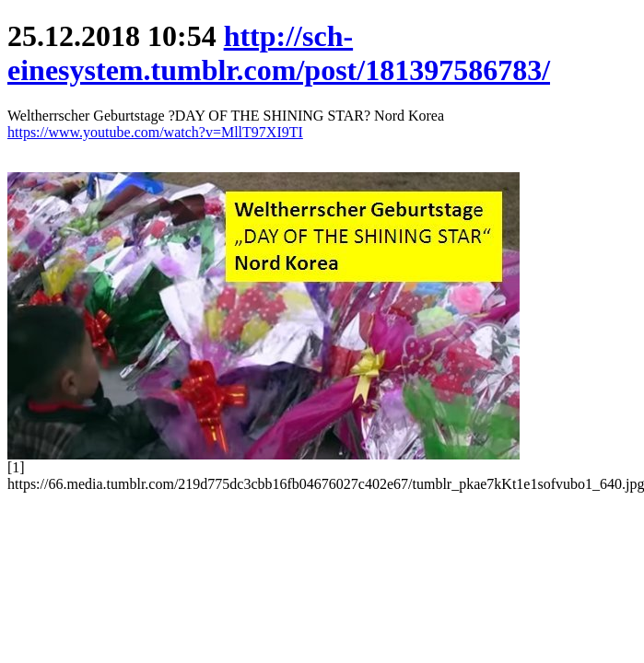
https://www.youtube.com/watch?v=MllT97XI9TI (155, 132)
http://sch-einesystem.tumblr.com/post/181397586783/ (279, 53)
